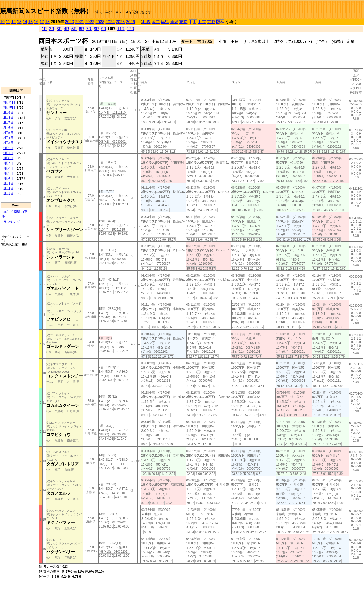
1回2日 (8, 188)
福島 (165, 22)
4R (66, 29)
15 (30, 22)
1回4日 (8, 178)
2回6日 (8, 128)
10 (2, 22)
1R (44, 29)
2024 (110, 22)
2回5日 (8, 133)
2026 (131, 22)
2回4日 (8, 138)
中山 (193, 22)
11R (121, 29)
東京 (183, 22)
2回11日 (9, 102)
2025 (120, 22)
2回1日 (8, 153)
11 (8, 22)
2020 (69, 22)
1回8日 (8, 158)
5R (74, 29)
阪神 (220, 22)
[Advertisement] (16, 56)
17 (42, 22)
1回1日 (8, 194)
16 (36, 22)
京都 (211, 22)
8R (96, 29)
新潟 (174, 22)
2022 (90, 22)
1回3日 (8, 183)
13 (19, 22)
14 (25, 22)
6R (81, 29)
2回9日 (8, 112)
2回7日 (8, 123)
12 (14, 22)
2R (52, 29)
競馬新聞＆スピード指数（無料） (46, 11)
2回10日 (9, 107)
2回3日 (8, 143)
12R (131, 29)
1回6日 (8, 168)
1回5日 (8, 173)
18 (47, 22)
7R (89, 29)
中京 (202, 22)
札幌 (147, 22)
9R (104, 29)
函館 (156, 22)
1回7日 (8, 163)
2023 (100, 22)
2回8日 (8, 117)
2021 (80, 22)
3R (59, 29)
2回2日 (8, 148)
